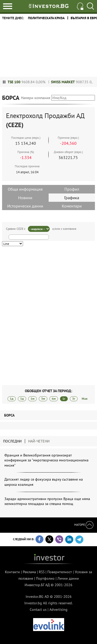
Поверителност (60, 572)
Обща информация (25, 189)
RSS (42, 572)
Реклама (29, 572)
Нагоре (84, 525)
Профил (72, 189)
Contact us (38, 610)
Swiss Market (66, 82)
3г (74, 399)
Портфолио (45, 578)
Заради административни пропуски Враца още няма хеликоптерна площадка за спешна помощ (47, 501)
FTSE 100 (16, 82)
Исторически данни (25, 206)
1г (64, 399)
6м (54, 399)
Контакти (12, 572)
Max (85, 399)
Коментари (72, 206)
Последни (12, 441)
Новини (25, 198)
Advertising (58, 610)
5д (22, 399)
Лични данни (68, 578)
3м (43, 399)
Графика (72, 198)
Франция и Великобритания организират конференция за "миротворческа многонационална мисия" (46, 460)
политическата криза (46, 18)
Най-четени (39, 441)
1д (12, 399)
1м (32, 399)
